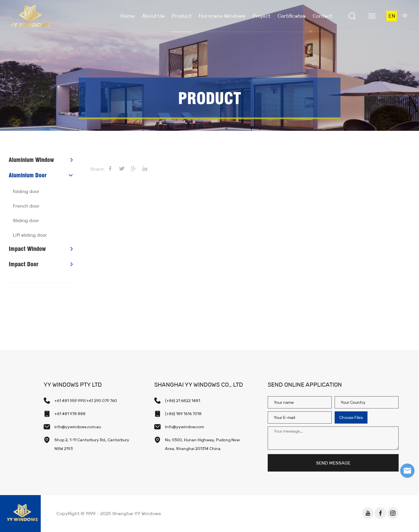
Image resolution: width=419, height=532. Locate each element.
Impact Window (27, 249)
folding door (26, 191)
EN (392, 16)
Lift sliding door (30, 235)
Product (182, 16)
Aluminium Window (31, 160)
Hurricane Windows (222, 16)
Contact (323, 16)
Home (128, 16)
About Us (153, 16)
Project (261, 16)
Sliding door (26, 221)
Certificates (292, 16)
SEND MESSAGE (333, 463)
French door (26, 206)
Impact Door (24, 264)
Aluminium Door (28, 175)
